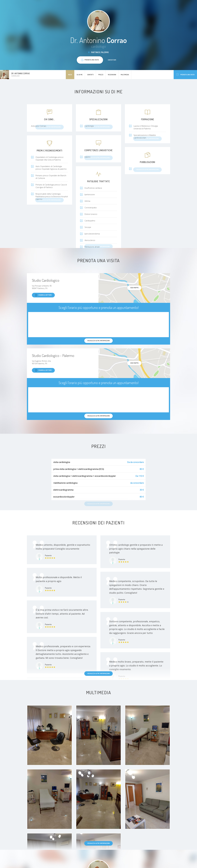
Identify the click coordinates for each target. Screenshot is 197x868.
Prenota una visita (185, 75)
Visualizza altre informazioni (98, 673)
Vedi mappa (134, 288)
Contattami (112, 60)
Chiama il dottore (43, 295)
